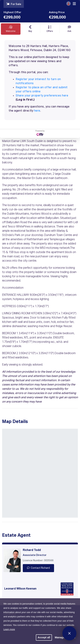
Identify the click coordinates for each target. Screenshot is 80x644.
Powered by (40, 133)
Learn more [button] (9, 629)
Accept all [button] (44, 637)
